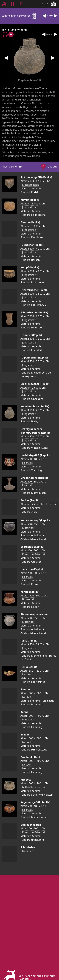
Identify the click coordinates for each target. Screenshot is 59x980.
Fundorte (52, 167)
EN (47, 4)
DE (42, 4)
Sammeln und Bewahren (20, 16)
